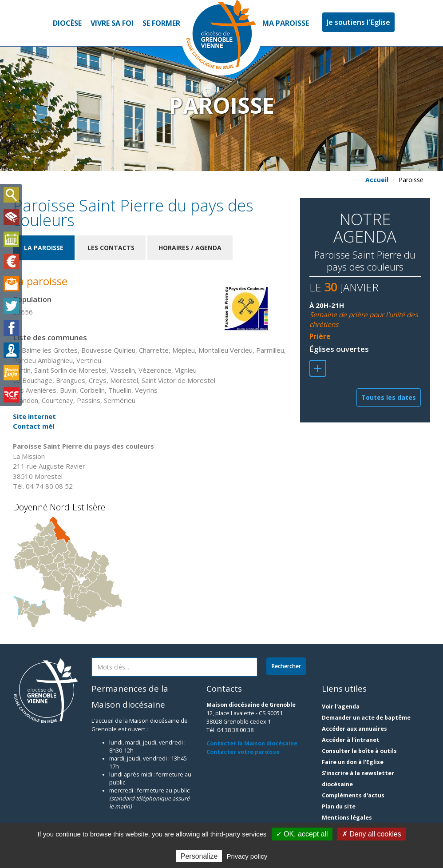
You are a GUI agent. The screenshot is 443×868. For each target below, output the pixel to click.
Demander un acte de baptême (366, 718)
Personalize (199, 856)
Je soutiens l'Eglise (358, 22)
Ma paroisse (286, 23)
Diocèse (67, 23)
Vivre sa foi (112, 23)
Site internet (34, 416)
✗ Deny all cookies (372, 834)
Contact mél (34, 426)
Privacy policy (247, 856)
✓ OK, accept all (302, 834)
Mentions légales (347, 818)
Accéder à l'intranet (351, 740)
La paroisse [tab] (44, 248)
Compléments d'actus (353, 795)
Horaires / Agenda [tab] (190, 248)
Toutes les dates (389, 397)
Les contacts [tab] (111, 248)
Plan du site (339, 806)
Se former (161, 23)
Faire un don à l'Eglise (353, 762)
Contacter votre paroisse (243, 752)
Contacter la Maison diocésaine (252, 743)
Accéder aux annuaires (354, 729)
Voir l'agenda (341, 707)
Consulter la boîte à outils (359, 751)
